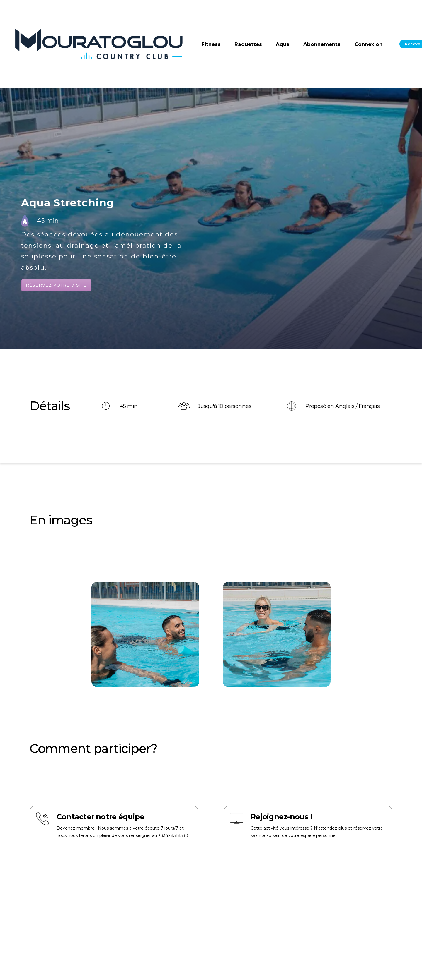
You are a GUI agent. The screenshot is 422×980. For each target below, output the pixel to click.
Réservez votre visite (56, 285)
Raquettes (248, 44)
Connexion (369, 44)
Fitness (211, 44)
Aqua (283, 44)
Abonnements (322, 44)
